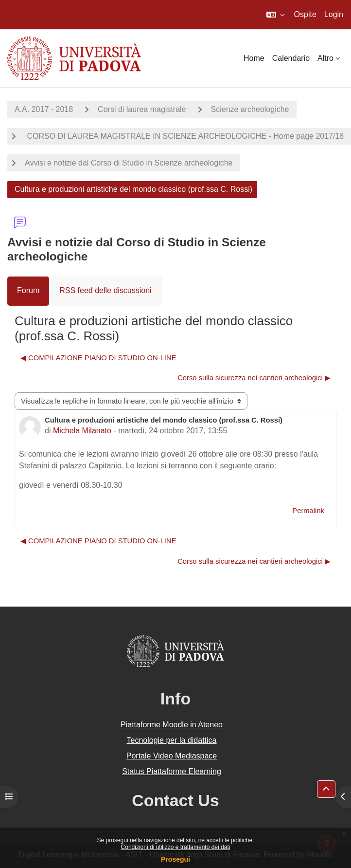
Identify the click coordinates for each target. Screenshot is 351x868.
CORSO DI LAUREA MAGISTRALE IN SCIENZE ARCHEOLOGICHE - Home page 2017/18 (184, 136)
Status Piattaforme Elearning (172, 771)
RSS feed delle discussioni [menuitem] (105, 290)
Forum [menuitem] (28, 290)
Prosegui (175, 859)
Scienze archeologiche (250, 109)
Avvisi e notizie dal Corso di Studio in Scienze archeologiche (129, 163)
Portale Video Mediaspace (172, 756)
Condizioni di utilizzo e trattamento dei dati (176, 847)
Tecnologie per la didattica (171, 740)
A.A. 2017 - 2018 (44, 109)
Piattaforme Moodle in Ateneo (172, 725)
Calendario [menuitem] (291, 58)
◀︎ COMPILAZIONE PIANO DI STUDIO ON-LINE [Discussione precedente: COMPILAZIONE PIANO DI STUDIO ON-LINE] (98, 358)
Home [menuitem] (254, 58)
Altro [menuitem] (325, 58)
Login (334, 14)
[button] (275, 15)
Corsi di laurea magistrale (142, 109)
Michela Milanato (82, 431)
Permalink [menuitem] (308, 511)
